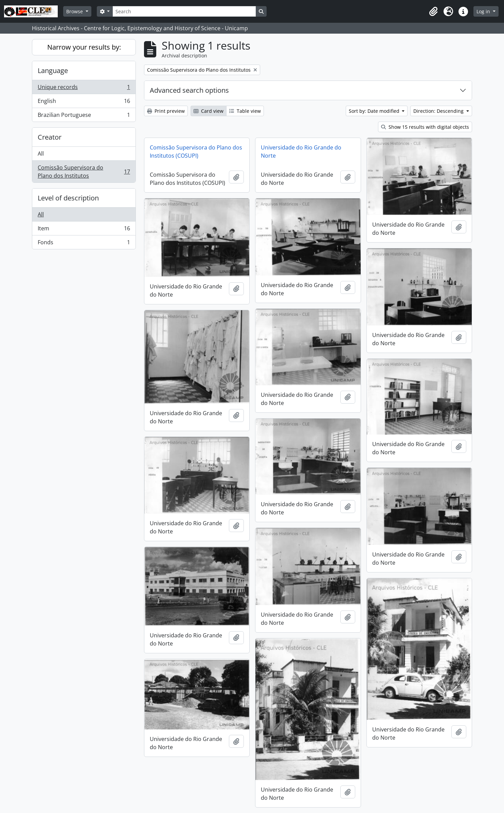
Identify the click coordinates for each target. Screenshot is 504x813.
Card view (209, 111)
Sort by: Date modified (375, 111)
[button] (433, 12)
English (84, 102)
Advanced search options (189, 90)
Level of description (68, 198)
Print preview (166, 111)
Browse (75, 11)
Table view (245, 111)
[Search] (184, 11)
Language (53, 70)
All (41, 154)
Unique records (84, 89)
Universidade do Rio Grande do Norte (301, 152)
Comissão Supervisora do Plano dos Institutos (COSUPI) (196, 152)
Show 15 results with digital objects (425, 127)
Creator (50, 137)
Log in (484, 11)
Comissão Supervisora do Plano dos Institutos (84, 172)
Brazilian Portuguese (84, 116)
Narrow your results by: (84, 47)
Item (84, 230)
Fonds (84, 244)
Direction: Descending (439, 111)
